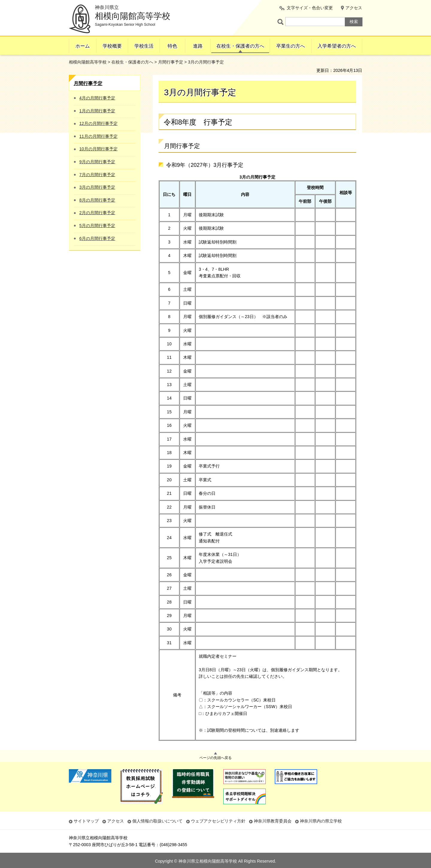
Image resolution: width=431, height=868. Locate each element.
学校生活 (144, 46)
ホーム (83, 46)
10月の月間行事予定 (98, 149)
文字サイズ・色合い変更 (310, 8)
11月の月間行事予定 (98, 136)
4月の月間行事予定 (97, 98)
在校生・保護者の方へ (240, 46)
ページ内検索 (281, 22)
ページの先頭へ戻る (215, 758)
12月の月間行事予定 (98, 123)
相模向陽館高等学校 (88, 62)
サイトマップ (86, 821)
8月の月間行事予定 (97, 200)
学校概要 (112, 46)
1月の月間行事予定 (97, 111)
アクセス (354, 8)
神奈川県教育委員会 (273, 821)
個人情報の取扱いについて (157, 821)
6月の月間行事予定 (97, 238)
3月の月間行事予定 (97, 187)
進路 (198, 46)
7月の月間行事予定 (97, 175)
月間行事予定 (171, 62)
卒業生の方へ (291, 46)
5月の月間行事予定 (97, 226)
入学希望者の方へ (337, 46)
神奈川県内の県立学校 (321, 821)
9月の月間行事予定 (97, 162)
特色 (172, 46)
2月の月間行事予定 (97, 213)
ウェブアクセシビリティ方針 (218, 821)
